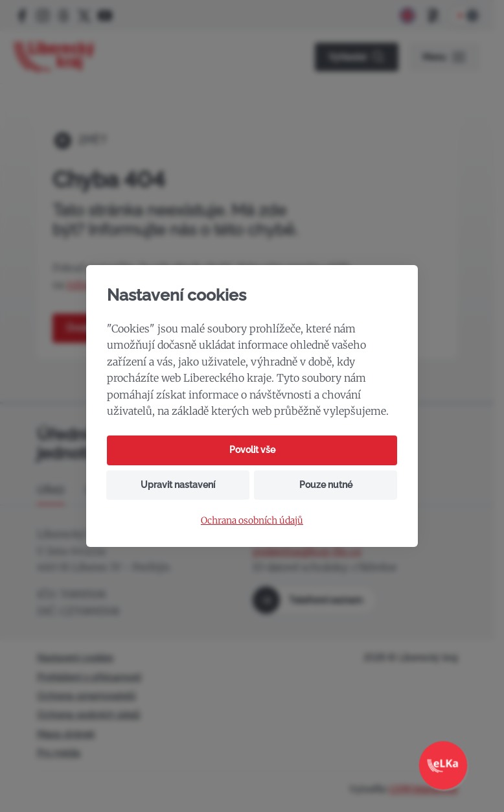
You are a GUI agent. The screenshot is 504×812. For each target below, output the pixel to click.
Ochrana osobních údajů (252, 521)
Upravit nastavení (178, 485)
